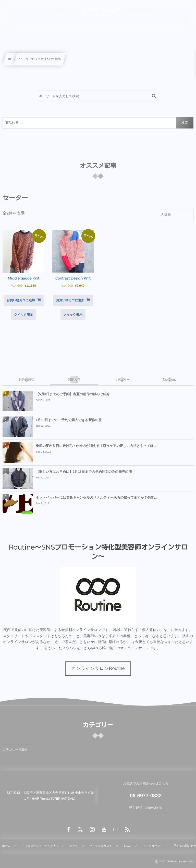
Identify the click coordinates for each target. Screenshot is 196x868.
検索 (185, 123)
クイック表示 (23, 315)
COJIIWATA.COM (98, 9)
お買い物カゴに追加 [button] (21, 300)
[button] (182, 7)
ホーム (13, 59)
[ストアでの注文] (176, 215)
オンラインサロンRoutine (98, 668)
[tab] (26, 380)
